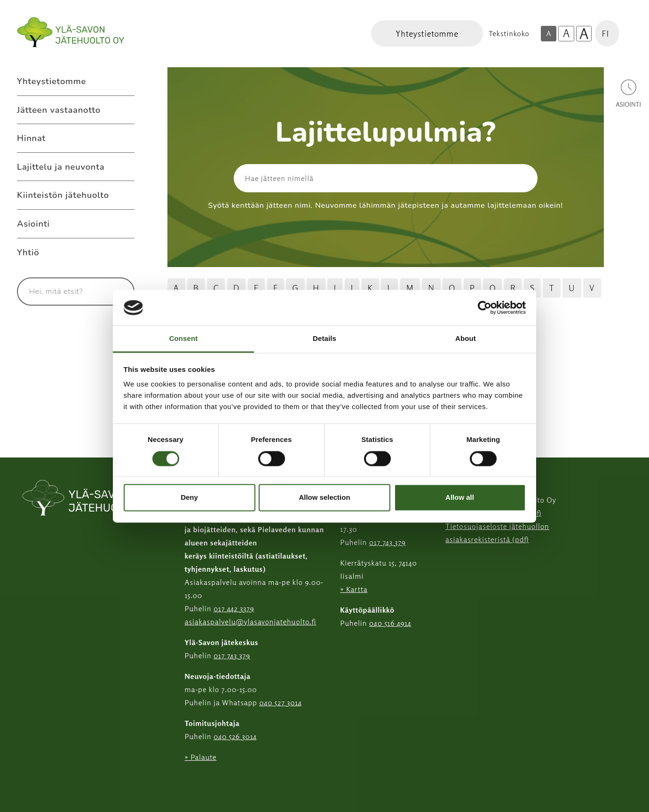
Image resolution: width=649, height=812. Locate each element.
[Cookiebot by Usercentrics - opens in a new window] (485, 307)
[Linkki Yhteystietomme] (427, 33)
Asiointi (33, 224)
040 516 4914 (390, 623)
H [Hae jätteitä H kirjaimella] (316, 288)
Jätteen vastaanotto (59, 110)
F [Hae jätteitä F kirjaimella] (276, 288)
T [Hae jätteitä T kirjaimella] (551, 288)
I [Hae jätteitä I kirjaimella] (335, 288)
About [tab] (466, 339)
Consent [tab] (184, 339)
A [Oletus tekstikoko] (548, 33)
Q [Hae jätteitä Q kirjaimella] (492, 288)
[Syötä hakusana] (58, 292)
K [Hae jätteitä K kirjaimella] (370, 288)
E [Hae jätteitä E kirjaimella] (257, 288)
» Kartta (354, 589)
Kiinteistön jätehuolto (63, 195)
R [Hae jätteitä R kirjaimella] (513, 288)
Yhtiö (28, 252)
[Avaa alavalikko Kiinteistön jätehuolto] (125, 195)
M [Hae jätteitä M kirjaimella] (410, 288)
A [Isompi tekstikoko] (566, 33)
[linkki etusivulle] (89, 499)
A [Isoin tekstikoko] (584, 34)
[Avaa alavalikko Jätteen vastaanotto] (125, 110)
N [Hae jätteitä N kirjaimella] (431, 288)
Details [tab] (324, 339)
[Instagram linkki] (189, 780)
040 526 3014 (235, 736)
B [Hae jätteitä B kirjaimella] (196, 288)
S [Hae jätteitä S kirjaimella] (532, 288)
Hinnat (31, 138)
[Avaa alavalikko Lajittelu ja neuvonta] (125, 167)
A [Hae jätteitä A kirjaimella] (176, 288)
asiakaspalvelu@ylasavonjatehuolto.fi (251, 622)
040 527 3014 (281, 702)
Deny (189, 498)
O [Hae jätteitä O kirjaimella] (452, 288)
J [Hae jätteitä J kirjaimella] (352, 288)
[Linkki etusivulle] (71, 32)
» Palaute (201, 757)
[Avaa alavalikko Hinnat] (125, 138)
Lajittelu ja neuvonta (61, 167)
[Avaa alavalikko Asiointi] (125, 224)
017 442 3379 (234, 608)
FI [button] (605, 33)
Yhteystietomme (51, 81)
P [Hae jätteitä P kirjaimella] (472, 288)
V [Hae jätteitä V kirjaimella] (592, 288)
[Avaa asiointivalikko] (628, 93)
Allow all (460, 498)
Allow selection (324, 498)
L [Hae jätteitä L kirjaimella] (389, 288)
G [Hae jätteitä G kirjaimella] (295, 288)
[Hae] (492, 178)
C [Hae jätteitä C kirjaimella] (216, 288)
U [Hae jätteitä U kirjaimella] (572, 288)
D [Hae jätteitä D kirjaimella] (236, 288)
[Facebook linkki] (181, 780)
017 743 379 (232, 655)
